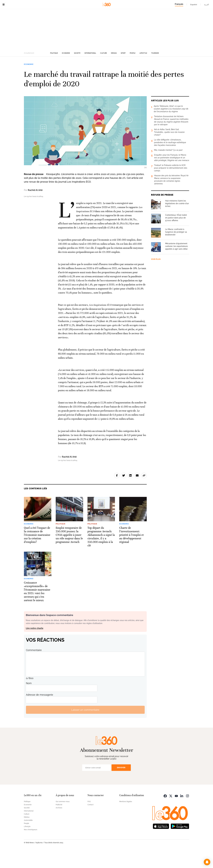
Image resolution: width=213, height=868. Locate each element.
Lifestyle (143, 70)
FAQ (89, 819)
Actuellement (29, 70)
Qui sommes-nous (63, 819)
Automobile (28, 837)
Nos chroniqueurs (31, 847)
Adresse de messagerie (40, 712)
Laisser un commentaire (85, 727)
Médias (114, 70)
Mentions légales (126, 819)
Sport (123, 70)
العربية (206, 4)
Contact (90, 822)
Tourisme (155, 70)
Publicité (59, 822)
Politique (54, 70)
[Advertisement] (106, 46)
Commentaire (34, 667)
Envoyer (121, 785)
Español (194, 4)
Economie (66, 70)
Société (77, 70)
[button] (207, 862)
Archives (59, 825)
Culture (104, 70)
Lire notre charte (35, 645)
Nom (29, 700)
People (133, 70)
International (90, 70)
